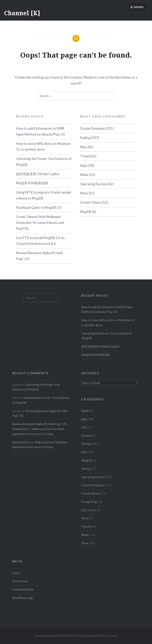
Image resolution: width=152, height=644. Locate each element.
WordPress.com (107, 636)
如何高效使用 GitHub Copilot (38, 174)
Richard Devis (21, 442)
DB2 (84, 427)
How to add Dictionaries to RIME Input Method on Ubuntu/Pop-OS (40, 131)
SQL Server (89, 510)
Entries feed (20, 581)
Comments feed (23, 589)
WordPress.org (22, 598)
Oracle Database (92, 128)
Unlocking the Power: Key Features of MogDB (44, 162)
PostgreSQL (89, 502)
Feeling (85, 138)
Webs (84, 175)
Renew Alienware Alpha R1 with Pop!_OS (39, 256)
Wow (84, 193)
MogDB (86, 212)
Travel (85, 156)
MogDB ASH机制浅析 (32, 183)
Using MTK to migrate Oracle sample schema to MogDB (44, 195)
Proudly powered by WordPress (54, 636)
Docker (86, 436)
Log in (16, 573)
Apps (84, 165)
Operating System (94, 184)
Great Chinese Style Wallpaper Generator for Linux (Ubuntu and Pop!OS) (40, 223)
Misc (83, 147)
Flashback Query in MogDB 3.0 (39, 208)
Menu (139, 7)
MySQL (86, 469)
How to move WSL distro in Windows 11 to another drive (43, 147)
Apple (85, 411)
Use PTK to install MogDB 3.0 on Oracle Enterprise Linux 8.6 (40, 241)
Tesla (85, 518)
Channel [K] (22, 13)
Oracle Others (91, 202)
